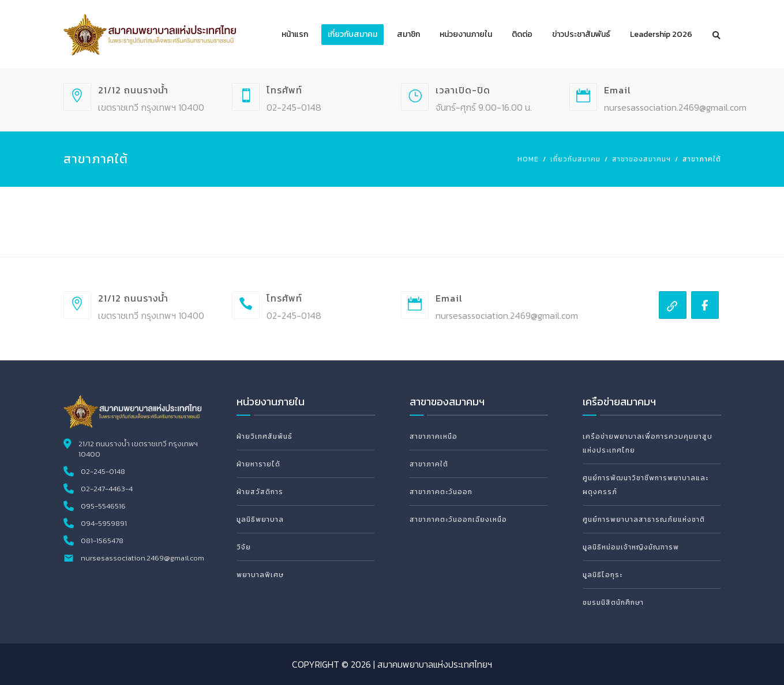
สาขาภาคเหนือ (434, 436)
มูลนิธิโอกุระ (603, 575)
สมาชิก (408, 34)
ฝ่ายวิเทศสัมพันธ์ (265, 436)
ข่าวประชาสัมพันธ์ (581, 34)
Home (528, 159)
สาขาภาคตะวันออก (441, 492)
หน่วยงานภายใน (466, 34)
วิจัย (244, 547)
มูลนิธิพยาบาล (260, 520)
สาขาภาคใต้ (429, 464)
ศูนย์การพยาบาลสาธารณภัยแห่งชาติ (644, 520)
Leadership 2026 (661, 34)
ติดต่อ (522, 34)
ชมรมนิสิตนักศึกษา (613, 603)
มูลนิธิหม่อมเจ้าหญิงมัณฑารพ (631, 547)
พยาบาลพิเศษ (260, 575)
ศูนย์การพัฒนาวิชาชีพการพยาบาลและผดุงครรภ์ (646, 485)
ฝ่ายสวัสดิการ (260, 492)
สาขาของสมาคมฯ (642, 159)
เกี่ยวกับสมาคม (352, 34)
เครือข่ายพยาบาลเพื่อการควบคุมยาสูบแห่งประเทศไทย (648, 443)
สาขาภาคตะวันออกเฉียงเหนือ (458, 520)
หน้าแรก (295, 34)
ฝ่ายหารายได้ (258, 464)
